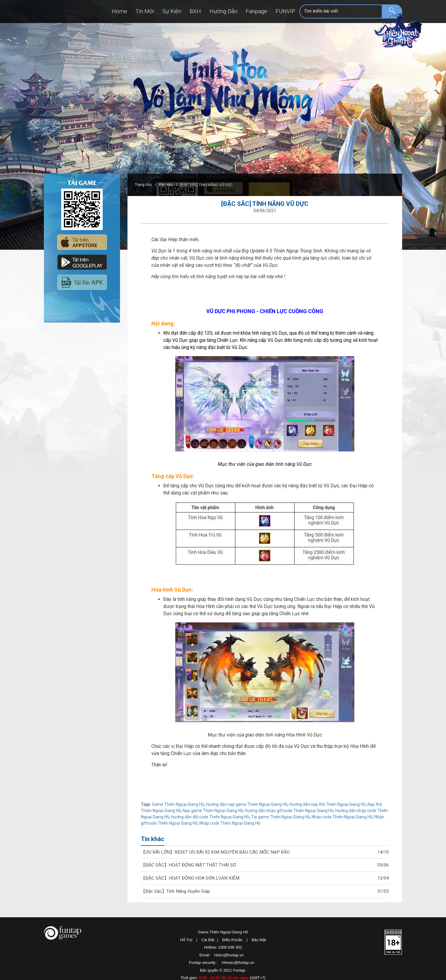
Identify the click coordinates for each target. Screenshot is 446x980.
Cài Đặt (208, 941)
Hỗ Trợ (186, 941)
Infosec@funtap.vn (238, 964)
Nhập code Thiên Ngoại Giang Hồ (230, 823)
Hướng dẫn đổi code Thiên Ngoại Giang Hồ (210, 817)
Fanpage (250, 12)
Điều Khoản (232, 941)
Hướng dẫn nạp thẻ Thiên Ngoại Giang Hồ (327, 804)
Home (90, 12)
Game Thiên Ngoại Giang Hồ (178, 804)
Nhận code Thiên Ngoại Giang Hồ (342, 817)
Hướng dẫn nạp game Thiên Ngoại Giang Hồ (247, 804)
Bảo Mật (259, 941)
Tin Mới (120, 12)
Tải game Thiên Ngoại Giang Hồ (280, 817)
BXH (179, 12)
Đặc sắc (166, 185)
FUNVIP (283, 12)
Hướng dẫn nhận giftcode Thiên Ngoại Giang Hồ (289, 811)
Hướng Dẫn (212, 12)
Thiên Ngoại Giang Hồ (396, 43)
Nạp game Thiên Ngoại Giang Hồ (213, 811)
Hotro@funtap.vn (229, 957)
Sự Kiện (152, 12)
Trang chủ (143, 185)
